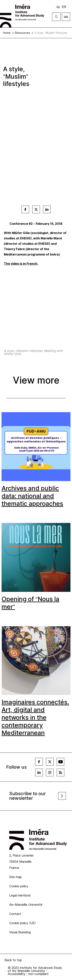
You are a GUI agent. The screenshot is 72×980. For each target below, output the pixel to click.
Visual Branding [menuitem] (20, 932)
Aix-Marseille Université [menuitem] (26, 905)
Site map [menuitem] (15, 877)
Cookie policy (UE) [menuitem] (22, 923)
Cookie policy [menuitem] (19, 886)
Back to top (13, 960)
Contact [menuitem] (15, 914)
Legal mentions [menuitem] (20, 895)
